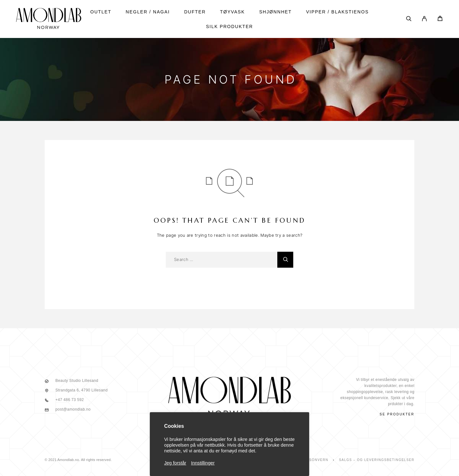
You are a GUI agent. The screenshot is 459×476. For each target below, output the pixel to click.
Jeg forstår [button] (175, 463)
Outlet (101, 12)
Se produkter (397, 414)
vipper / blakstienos (337, 12)
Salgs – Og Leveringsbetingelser (377, 460)
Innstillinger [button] (203, 463)
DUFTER (195, 12)
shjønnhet (275, 12)
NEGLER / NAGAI (148, 12)
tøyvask (232, 12)
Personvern (315, 460)
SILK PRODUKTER (229, 26)
